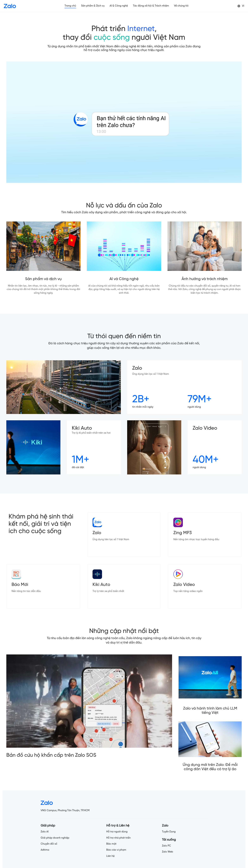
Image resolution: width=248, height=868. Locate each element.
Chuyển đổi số (49, 844)
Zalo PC (166, 846)
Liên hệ (110, 856)
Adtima (45, 850)
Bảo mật (111, 844)
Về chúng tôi (181, 6)
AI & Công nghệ (119, 6)
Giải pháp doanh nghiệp (55, 838)
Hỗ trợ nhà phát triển (118, 838)
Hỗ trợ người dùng (117, 832)
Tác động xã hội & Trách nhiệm (151, 6)
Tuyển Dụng (169, 832)
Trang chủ (70, 6)
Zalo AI (45, 832)
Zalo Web (167, 852)
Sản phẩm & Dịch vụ (93, 6)
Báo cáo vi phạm (116, 850)
